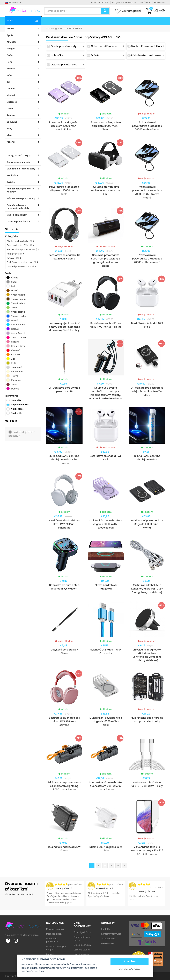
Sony (10, 129)
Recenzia (51, 954)
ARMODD (12, 42)
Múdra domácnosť (17, 215)
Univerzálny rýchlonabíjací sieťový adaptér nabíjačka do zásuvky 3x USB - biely (64, 327)
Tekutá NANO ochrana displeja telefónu (147, 458)
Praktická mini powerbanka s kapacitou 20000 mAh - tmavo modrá (147, 192)
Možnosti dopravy (55, 929)
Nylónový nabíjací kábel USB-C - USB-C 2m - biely (147, 784)
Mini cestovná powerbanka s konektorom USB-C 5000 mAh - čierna (106, 786)
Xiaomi (11, 142)
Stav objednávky (82, 932)
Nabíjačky (12, 175)
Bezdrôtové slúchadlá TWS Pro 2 (147, 325)
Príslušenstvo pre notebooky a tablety (18, 207)
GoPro (10, 55)
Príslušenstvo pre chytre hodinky (20, 190)
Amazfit (11, 29)
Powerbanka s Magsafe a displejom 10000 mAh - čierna (106, 126)
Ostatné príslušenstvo (19, 221)
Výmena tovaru (82, 950)
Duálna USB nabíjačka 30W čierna (64, 849)
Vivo (9, 135)
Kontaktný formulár (111, 934)
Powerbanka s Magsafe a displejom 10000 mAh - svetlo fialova (64, 126)
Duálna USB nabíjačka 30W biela (106, 849)
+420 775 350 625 (99, 2)
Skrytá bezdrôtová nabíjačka (106, 587)
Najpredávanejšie (20, 405)
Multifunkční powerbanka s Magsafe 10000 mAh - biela (106, 721)
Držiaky (11, 182)
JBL (9, 82)
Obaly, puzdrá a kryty (19, 155)
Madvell (11, 95)
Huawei (11, 69)
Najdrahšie (17, 413)
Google (11, 49)
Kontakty (106, 929)
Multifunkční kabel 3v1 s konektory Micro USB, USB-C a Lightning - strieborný (147, 589)
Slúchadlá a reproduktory (21, 169)
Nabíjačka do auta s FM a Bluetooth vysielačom (64, 587)
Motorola (12, 102)
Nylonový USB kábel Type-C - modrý (106, 651)
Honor (10, 62)
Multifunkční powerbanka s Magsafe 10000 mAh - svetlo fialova (106, 524)
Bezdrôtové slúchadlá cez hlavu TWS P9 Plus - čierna (106, 325)
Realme (11, 115)
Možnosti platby (54, 934)
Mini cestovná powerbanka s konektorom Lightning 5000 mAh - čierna (64, 786)
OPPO (10, 109)
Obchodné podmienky (52, 940)
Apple (10, 35)
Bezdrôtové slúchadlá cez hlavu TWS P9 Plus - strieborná (64, 524)
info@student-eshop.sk (124, 2)
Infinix (10, 75)
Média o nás (108, 943)
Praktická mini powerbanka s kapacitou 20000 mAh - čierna (147, 126)
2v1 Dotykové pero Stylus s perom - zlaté (64, 390)
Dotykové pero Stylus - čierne (64, 651)
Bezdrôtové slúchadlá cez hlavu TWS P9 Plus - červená (64, 721)
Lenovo (11, 89)
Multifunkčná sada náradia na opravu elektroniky (147, 720)
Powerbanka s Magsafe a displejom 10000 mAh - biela (64, 190)
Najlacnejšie (17, 409)
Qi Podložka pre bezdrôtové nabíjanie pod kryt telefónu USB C (147, 391)
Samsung (12, 122)
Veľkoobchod (108, 939)
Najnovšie (16, 400)
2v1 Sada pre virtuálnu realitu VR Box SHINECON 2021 (106, 190)
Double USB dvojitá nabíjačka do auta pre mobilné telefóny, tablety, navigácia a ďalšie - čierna (106, 393)
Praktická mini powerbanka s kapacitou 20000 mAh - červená (147, 259)
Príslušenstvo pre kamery (21, 198)
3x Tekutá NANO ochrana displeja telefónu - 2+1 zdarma (64, 460)
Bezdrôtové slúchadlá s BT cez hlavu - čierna (64, 257)
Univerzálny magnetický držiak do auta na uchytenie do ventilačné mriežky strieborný (147, 655)
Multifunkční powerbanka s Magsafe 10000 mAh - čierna (147, 524)
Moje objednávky (82, 945)
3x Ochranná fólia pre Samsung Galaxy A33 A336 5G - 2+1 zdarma (147, 851)
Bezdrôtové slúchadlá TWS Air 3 (106, 458)
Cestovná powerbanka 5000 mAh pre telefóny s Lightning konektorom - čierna (106, 260)
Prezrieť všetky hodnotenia (20, 894)
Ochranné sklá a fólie (19, 162)
